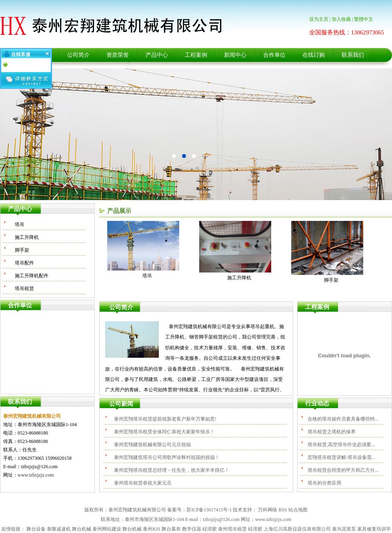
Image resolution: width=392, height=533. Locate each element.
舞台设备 (36, 529)
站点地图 (298, 510)
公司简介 (78, 55)
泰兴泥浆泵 (344, 529)
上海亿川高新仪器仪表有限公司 (297, 529)
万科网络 (268, 510)
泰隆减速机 (59, 529)
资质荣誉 (118, 55)
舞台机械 (82, 529)
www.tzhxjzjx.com (36, 475)
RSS (283, 510)
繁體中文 (364, 19)
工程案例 (196, 55)
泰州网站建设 (107, 529)
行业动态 (317, 403)
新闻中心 (235, 55)
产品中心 (157, 55)
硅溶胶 (210, 529)
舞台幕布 (171, 529)
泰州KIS (151, 529)
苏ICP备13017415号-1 (209, 510)
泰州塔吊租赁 (232, 529)
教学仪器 (192, 529)
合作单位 (274, 55)
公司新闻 (121, 404)
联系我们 (353, 55)
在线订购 (314, 55)
